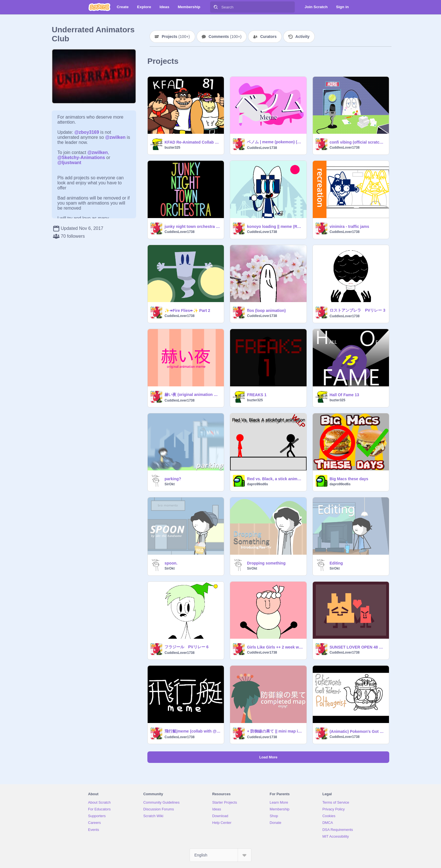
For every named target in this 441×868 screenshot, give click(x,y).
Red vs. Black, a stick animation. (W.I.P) (275, 479)
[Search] (216, 7)
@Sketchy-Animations (81, 157)
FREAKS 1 (257, 395)
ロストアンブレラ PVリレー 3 (357, 310)
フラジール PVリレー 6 (186, 647)
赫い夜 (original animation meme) (193, 395)
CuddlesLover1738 (262, 148)
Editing (336, 563)
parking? (173, 479)
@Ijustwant (69, 163)
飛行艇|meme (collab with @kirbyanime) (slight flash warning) (193, 731)
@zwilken (115, 137)
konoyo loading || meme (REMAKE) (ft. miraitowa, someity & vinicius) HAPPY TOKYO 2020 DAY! (275, 226)
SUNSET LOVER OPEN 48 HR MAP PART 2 (358, 647)
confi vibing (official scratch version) (358, 142)
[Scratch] (99, 7)
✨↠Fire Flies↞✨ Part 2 (187, 311)
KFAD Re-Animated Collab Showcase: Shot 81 (193, 142)
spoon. (171, 563)
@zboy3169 (87, 132)
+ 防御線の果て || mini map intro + (275, 731)
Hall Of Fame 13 (344, 395)
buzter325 (172, 148)
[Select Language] (220, 855)
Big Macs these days (349, 479)
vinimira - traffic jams (349, 226)
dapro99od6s (257, 484)
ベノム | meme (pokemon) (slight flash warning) (275, 142)
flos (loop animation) (266, 311)
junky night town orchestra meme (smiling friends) (193, 226)
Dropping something (266, 563)
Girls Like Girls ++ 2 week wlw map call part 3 (275, 647)
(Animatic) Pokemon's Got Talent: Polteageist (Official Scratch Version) (358, 731)
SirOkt (170, 484)
